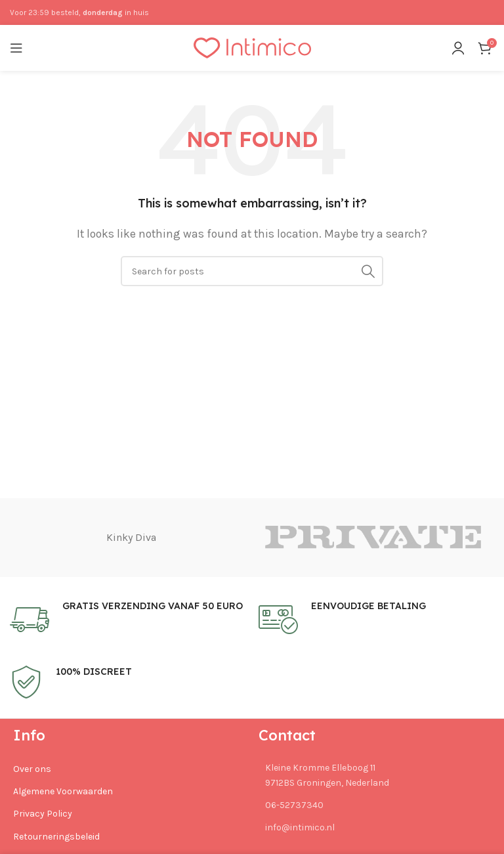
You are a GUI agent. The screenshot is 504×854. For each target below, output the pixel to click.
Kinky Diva (131, 537)
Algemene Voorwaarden (63, 791)
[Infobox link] (128, 620)
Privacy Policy (43, 814)
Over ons (32, 769)
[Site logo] (252, 47)
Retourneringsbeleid (56, 837)
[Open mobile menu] (16, 48)
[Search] (252, 271)
